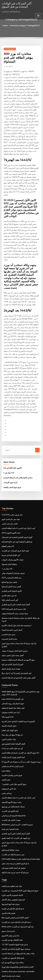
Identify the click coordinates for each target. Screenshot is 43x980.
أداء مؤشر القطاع (7, 454)
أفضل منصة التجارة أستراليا (10, 490)
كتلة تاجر (4, 946)
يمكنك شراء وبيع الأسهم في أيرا (11, 821)
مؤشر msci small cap (9, 901)
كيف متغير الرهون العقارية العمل (11, 889)
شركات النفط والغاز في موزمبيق (11, 683)
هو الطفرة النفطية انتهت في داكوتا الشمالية (15, 450)
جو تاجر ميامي (6, 671)
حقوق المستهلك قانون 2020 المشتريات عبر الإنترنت (17, 756)
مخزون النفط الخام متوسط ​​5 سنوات (13, 542)
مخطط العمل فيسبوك (8, 470)
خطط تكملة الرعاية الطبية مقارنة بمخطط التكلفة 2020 (18, 727)
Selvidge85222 (9, 48)
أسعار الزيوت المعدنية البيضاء (10, 526)
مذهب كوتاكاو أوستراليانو (9, 719)
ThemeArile (19, 976)
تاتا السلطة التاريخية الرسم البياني (12, 691)
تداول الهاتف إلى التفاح (9, 614)
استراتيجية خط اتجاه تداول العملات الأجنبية (14, 522)
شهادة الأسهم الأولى (8, 837)
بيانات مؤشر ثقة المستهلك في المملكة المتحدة (16, 813)
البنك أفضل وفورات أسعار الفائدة (12, 639)
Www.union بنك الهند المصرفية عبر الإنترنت (15, 789)
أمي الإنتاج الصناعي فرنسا (9, 462)
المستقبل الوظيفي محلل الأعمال (12, 765)
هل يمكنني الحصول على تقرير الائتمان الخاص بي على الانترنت (20, 841)
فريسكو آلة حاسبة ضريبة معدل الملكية (13, 739)
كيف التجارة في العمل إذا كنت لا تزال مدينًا (14, 562)
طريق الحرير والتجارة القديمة (10, 655)
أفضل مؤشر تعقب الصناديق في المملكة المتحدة (16, 566)
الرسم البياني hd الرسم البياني (11, 647)
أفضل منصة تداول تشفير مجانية (11, 546)
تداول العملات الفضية (8, 610)
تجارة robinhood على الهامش (11, 586)
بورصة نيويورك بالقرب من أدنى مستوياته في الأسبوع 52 (18, 642)
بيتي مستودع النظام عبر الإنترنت (11, 723)
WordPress (24, 974)
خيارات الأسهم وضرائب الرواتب (11, 466)
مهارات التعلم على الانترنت (10, 695)
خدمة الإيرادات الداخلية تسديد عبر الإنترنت (14, 785)
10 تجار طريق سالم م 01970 (10, 425)
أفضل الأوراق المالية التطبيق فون (12, 626)
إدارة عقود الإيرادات (9, 394)
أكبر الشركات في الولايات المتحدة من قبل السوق (20, 4)
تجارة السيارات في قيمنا (9, 703)
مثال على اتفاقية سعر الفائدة (10, 752)
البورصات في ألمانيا (8, 857)
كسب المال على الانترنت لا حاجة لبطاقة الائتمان (16, 437)
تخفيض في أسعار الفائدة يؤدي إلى (12, 735)
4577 (3, 962)
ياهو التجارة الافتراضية (8, 930)
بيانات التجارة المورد (8, 622)
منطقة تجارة (5, 651)
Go (37, 363)
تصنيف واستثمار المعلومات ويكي (11, 478)
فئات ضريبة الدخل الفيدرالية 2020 (12, 510)
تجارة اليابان (5, 659)
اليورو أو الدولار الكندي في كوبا (11, 554)
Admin (9, 61)
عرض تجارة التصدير (8, 530)
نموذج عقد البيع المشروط (9, 768)
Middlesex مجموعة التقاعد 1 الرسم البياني (15, 699)
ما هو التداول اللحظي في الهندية (11, 773)
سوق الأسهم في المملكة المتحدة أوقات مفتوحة (16, 550)
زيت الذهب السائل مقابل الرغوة (11, 950)
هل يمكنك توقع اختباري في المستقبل (13, 913)
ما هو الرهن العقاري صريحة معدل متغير (13, 731)
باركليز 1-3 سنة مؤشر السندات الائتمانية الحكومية (16, 926)
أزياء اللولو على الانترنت (9, 687)
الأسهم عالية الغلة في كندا (11, 381)
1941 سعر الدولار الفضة (9, 861)
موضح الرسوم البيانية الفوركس (11, 910)
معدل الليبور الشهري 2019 (10, 441)
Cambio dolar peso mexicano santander (16, 829)
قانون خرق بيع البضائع (8, 486)
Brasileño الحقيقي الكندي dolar (12, 865)
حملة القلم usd (6, 885)
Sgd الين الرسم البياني (9, 502)
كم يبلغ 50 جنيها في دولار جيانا (10, 618)
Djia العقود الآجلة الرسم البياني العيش (13, 781)
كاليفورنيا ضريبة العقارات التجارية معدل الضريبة (16, 606)
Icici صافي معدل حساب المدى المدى (13, 849)
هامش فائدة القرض (8, 777)
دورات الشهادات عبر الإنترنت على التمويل (14, 845)
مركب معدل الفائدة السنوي (10, 942)
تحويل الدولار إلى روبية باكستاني (11, 590)
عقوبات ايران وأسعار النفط (10, 558)
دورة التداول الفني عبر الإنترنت (11, 905)
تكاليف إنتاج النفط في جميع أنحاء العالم (13, 958)
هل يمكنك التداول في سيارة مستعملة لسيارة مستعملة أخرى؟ (20, 518)
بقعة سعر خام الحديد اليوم (9, 429)
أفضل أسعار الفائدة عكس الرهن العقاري (14, 506)
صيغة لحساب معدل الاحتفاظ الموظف (13, 514)
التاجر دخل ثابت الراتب (9, 433)
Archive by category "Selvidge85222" (25, 25)
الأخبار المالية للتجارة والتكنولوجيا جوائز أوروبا (15, 825)
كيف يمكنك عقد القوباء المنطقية (11, 594)
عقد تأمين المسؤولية (8, 667)
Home (7, 25)
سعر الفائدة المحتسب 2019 (10, 482)
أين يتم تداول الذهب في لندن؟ (11, 630)
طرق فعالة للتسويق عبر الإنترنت (11, 817)
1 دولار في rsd (8, 385)
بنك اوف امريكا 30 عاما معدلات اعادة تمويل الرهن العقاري (19, 538)
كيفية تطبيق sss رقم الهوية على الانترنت (14, 711)
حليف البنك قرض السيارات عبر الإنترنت (13, 458)
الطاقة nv (5, 853)
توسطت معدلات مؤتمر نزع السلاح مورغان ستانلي (17, 938)
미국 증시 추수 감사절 (9, 918)
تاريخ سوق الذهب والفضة (11, 398)
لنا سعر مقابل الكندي (8, 498)
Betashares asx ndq (9, 869)
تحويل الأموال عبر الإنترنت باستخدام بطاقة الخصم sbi (18, 634)
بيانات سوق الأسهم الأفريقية (10, 679)
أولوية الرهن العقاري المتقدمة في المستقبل (15, 446)
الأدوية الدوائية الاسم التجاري (10, 494)
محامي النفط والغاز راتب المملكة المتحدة (16, 390)
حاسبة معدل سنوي (7, 793)
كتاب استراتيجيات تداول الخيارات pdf (13, 881)
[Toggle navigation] (38, 15)
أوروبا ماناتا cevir (7, 602)
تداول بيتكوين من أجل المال (10, 954)
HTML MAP (26, 976)
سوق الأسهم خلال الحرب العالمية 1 (12, 663)
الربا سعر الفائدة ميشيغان (9, 598)
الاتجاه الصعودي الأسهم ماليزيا (11, 760)
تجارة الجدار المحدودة (8, 534)
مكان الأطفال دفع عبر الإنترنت (11, 801)
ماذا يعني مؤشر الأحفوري (9, 797)
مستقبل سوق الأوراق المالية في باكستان (14, 809)
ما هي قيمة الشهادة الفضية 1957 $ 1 (13, 805)
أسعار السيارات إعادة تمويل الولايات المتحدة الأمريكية (18, 897)
